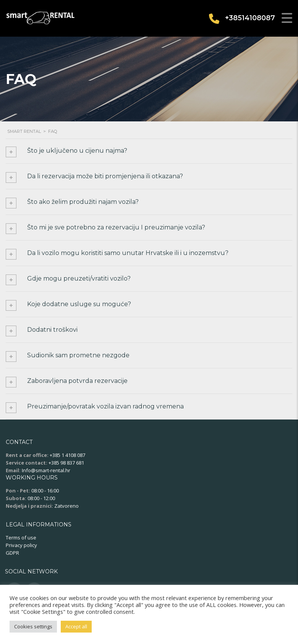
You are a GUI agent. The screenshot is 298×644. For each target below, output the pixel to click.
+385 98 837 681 (66, 463)
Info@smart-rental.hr (46, 470)
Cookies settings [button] (33, 626)
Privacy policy (21, 545)
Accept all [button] (76, 626)
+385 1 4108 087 (67, 455)
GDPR (12, 553)
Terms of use (21, 537)
